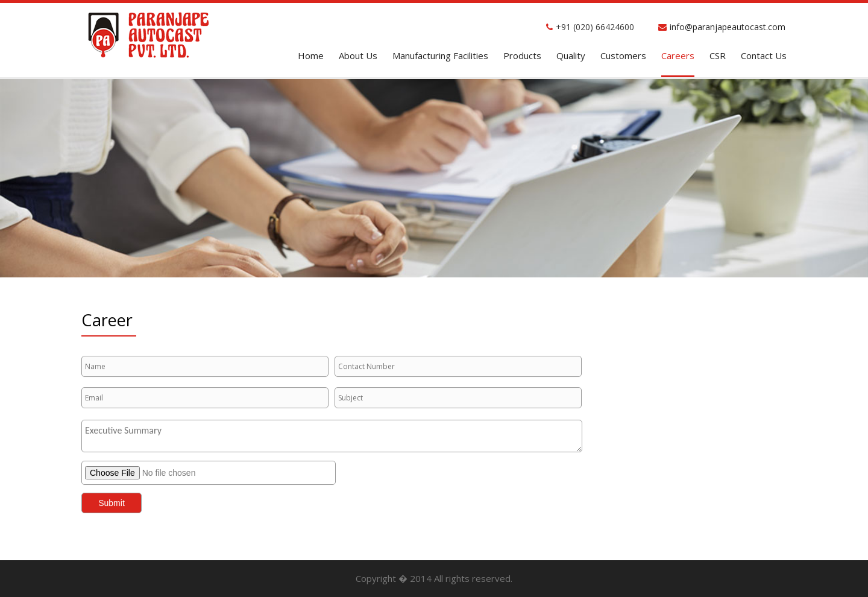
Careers (678, 55)
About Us (358, 55)
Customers (623, 55)
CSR (718, 55)
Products (522, 55)
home (311, 55)
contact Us (764, 55)
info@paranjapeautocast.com (728, 27)
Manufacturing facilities (440, 55)
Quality (571, 55)
